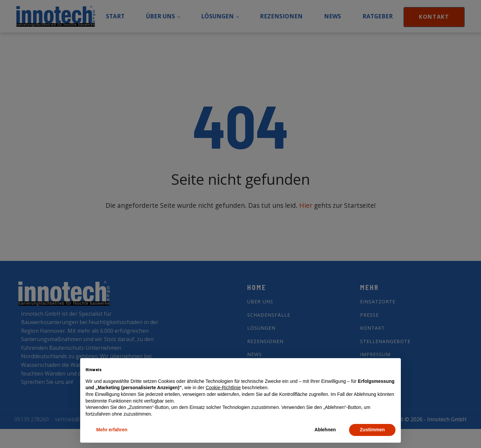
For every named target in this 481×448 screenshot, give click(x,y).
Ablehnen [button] (325, 430)
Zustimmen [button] (372, 430)
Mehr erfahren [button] (112, 430)
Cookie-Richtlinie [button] (223, 388)
